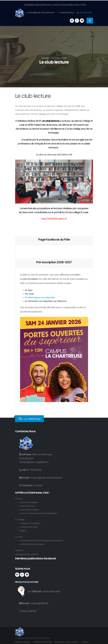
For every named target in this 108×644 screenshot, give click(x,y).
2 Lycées (19, 537)
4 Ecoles (19, 499)
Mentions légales (23, 642)
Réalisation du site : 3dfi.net (66, 642)
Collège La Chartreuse (31, 523)
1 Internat (19, 550)
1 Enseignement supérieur (28, 554)
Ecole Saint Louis (28, 506)
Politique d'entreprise (42, 642)
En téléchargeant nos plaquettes (40, 297)
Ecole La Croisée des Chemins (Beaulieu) (40, 513)
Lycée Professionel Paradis (33, 544)
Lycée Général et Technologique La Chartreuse (43, 541)
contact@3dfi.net (39, 603)
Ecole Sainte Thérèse (30, 510)
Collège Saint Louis (29, 527)
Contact (38, 485)
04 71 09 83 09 (85, 12)
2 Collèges (20, 519)
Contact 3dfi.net (28, 611)
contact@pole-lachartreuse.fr (40, 12)
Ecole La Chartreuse (30, 502)
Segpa (23, 531)
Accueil (45, 58)
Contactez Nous (66, 12)
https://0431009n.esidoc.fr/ (54, 219)
